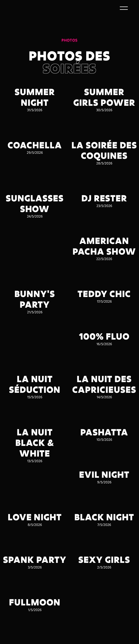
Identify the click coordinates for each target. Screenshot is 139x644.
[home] (24, 8)
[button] (124, 8)
